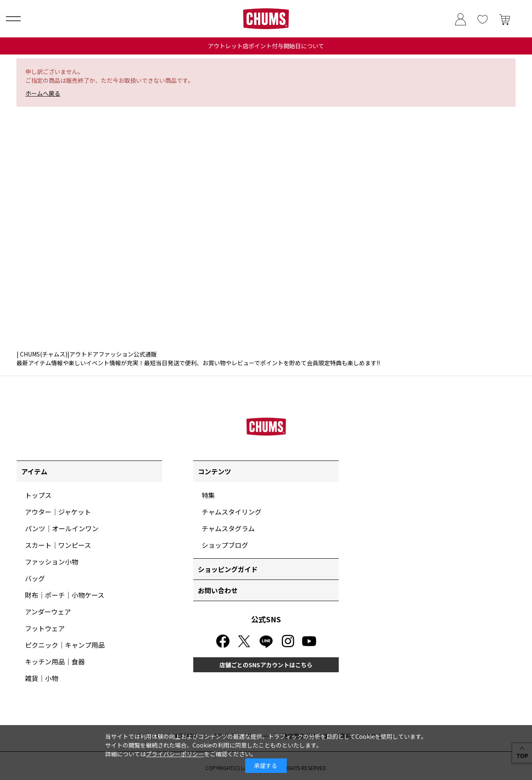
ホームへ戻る (43, 93)
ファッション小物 (52, 562)
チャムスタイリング (232, 512)
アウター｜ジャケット (58, 512)
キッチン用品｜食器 (55, 661)
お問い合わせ (218, 590)
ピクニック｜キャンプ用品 (65, 645)
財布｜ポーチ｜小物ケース (65, 595)
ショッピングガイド (228, 569)
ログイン (460, 19)
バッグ (35, 578)
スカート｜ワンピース (58, 545)
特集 (208, 495)
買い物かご (504, 19)
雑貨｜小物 (42, 678)
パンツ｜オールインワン (62, 528)
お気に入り (482, 19)
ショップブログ (225, 545)
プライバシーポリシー (175, 754)
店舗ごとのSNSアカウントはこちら (266, 665)
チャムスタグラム (228, 528)
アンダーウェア (48, 612)
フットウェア (45, 628)
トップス (38, 495)
